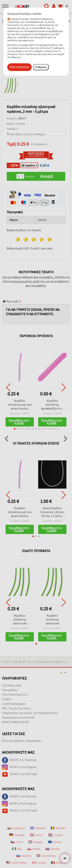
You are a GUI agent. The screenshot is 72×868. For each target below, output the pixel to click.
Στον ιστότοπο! (20, 67)
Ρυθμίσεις (41, 67)
